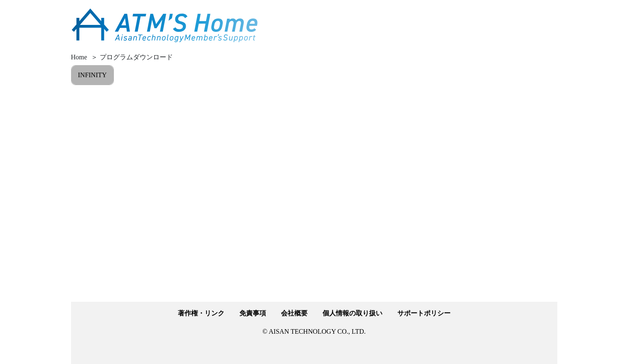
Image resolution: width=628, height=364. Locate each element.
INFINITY (92, 75)
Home (79, 57)
